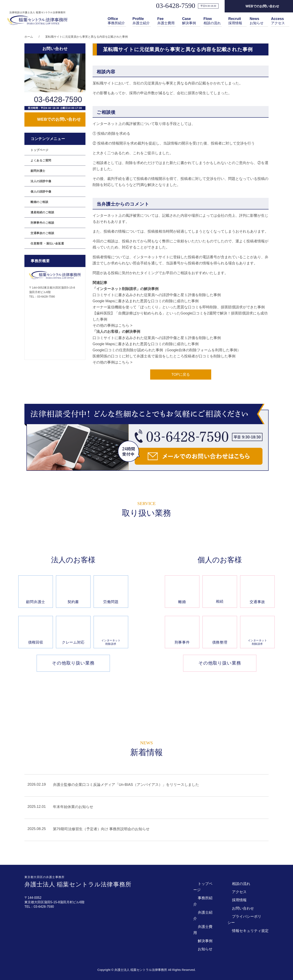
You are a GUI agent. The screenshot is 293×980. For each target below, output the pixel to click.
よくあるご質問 (41, 160)
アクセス (278, 21)
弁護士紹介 (142, 21)
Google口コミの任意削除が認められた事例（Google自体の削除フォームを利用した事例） (167, 350)
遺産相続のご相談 (42, 212)
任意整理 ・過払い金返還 (47, 243)
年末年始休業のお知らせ (73, 807)
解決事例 (189, 21)
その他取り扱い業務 (73, 663)
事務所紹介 (117, 21)
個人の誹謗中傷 (41, 192)
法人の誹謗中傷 (41, 181)
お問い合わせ (243, 908)
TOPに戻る (181, 374)
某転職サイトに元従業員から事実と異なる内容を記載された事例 (86, 37)
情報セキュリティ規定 (250, 931)
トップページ (39, 150)
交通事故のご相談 (42, 233)
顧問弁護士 (38, 171)
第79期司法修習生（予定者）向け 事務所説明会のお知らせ (101, 829)
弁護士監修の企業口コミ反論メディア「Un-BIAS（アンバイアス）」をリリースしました (126, 785)
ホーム (29, 37)
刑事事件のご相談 (42, 223)
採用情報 (236, 21)
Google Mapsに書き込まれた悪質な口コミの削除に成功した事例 (146, 301)
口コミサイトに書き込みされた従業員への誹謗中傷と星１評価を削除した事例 (157, 295)
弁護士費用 (166, 21)
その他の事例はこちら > (113, 325)
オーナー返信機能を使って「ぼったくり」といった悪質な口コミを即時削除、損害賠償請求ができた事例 (179, 307)
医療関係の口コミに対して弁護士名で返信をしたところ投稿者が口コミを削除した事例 (164, 356)
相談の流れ (213, 21)
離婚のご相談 (39, 202)
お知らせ (257, 21)
